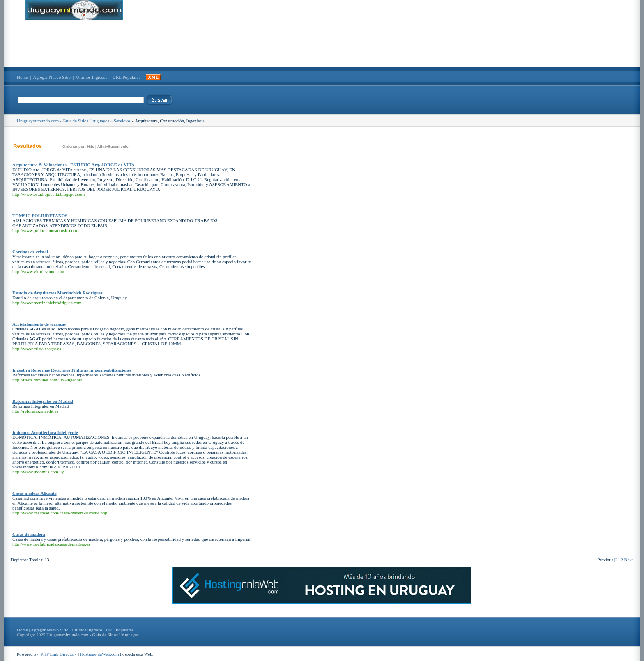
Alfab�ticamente (113, 147)
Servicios (122, 121)
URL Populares (126, 77)
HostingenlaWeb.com (100, 654)
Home (22, 77)
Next (629, 560)
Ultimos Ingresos (91, 77)
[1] (617, 560)
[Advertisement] (322, 44)
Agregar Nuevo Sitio (52, 77)
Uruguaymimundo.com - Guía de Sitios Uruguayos (63, 121)
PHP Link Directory (59, 654)
